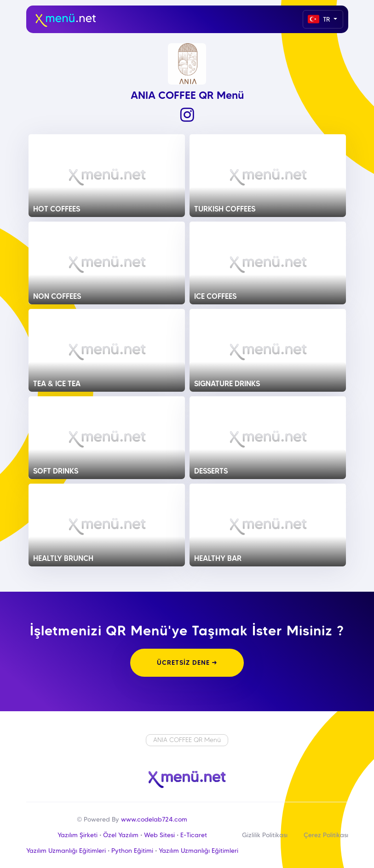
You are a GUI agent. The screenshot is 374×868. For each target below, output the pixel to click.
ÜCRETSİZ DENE (187, 662)
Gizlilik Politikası (265, 835)
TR (320, 19)
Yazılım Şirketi (78, 835)
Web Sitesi (159, 835)
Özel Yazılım (121, 835)
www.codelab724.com (154, 819)
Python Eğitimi (132, 851)
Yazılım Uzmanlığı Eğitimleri (66, 851)
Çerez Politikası (326, 835)
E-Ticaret (194, 835)
